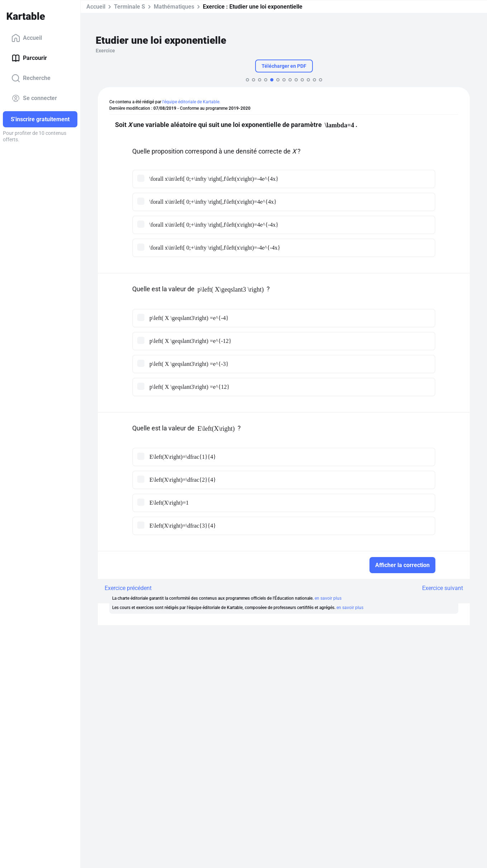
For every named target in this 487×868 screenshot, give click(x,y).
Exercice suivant (443, 588)
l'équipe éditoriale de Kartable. (191, 102)
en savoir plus (328, 598)
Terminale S (130, 7)
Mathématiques (174, 7)
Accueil (27, 38)
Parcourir (29, 58)
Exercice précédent (128, 588)
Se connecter (34, 98)
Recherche (31, 78)
